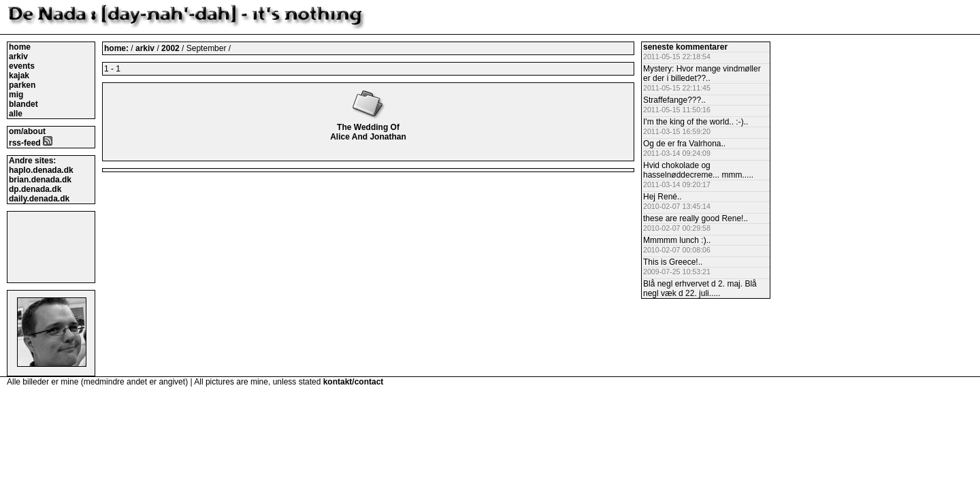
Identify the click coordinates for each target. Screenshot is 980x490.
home (20, 47)
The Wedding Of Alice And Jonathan (368, 127)
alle (16, 114)
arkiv (18, 56)
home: (117, 48)
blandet (23, 104)
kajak (19, 76)
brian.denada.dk (40, 180)
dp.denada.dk (35, 189)
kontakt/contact (354, 382)
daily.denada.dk (39, 199)
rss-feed (31, 143)
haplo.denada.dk (41, 170)
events (22, 66)
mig (16, 95)
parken (22, 85)
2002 (170, 48)
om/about (27, 131)
